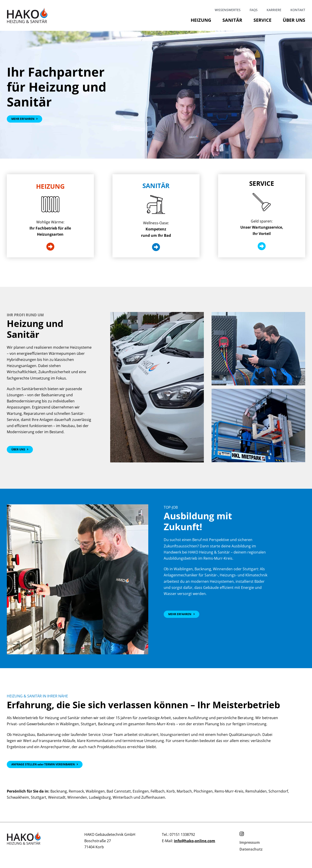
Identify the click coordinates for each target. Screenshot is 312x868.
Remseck (76, 791)
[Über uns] (24, 119)
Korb (171, 791)
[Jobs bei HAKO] (181, 614)
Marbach (184, 791)
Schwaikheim (18, 797)
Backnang (59, 791)
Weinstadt (57, 797)
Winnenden (77, 797)
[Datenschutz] (251, 849)
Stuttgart (39, 797)
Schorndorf (278, 791)
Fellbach (158, 791)
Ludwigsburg (100, 797)
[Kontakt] (45, 764)
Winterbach (123, 797)
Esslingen (141, 791)
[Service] (262, 246)
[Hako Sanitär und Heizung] (20, 450)
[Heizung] (50, 247)
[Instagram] (242, 834)
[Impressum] (250, 843)
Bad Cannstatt (119, 791)
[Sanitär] (156, 247)
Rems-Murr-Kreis (229, 791)
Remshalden (256, 791)
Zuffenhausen (153, 797)
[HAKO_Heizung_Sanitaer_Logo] (27, 9)
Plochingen (203, 791)
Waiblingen (95, 791)
